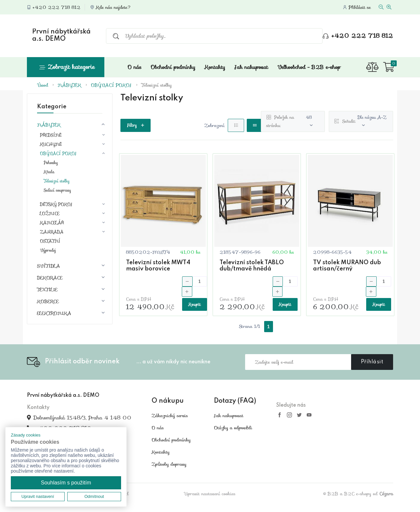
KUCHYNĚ (51, 144)
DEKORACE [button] (50, 278)
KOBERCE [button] (48, 301)
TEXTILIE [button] (47, 289)
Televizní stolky (157, 85)
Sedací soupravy (57, 190)
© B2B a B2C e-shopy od (358, 494)
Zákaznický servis (170, 416)
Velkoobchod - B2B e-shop (309, 67)
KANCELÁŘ (52, 223)
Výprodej (48, 250)
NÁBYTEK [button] (49, 125)
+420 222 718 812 (56, 7)
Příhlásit (372, 362)
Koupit (195, 304)
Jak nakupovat (252, 67)
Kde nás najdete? (114, 7)
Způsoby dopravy (169, 464)
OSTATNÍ (50, 241)
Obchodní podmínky (173, 67)
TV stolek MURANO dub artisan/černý (347, 266)
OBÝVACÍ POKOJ (111, 85)
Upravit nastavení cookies (210, 494)
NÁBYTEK (70, 85)
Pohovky (51, 163)
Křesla (49, 172)
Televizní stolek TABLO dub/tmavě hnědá (252, 266)
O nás (134, 67)
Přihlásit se (360, 7)
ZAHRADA (52, 232)
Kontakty (215, 67)
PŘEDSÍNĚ (51, 135)
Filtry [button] (136, 125)
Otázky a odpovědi (233, 428)
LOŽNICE (50, 214)
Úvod (43, 85)
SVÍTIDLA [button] (49, 266)
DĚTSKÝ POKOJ (56, 204)
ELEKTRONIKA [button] (54, 313)
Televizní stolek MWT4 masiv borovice (158, 266)
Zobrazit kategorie (67, 67)
